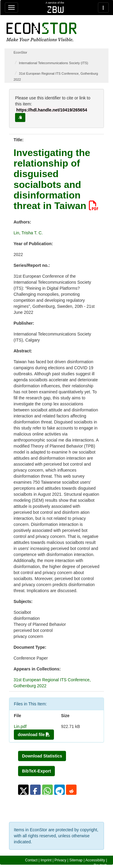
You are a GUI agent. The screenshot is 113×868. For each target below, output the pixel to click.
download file (34, 735)
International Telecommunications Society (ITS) (54, 63)
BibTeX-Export (36, 771)
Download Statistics (42, 756)
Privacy (60, 860)
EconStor (20, 52)
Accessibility (95, 860)
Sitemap (76, 860)
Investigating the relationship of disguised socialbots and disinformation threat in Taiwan (56, 179)
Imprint (46, 860)
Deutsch (100, 865)
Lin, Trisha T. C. (28, 233)
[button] (23, 790)
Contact (31, 860)
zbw (56, 10)
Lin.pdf (20, 726)
